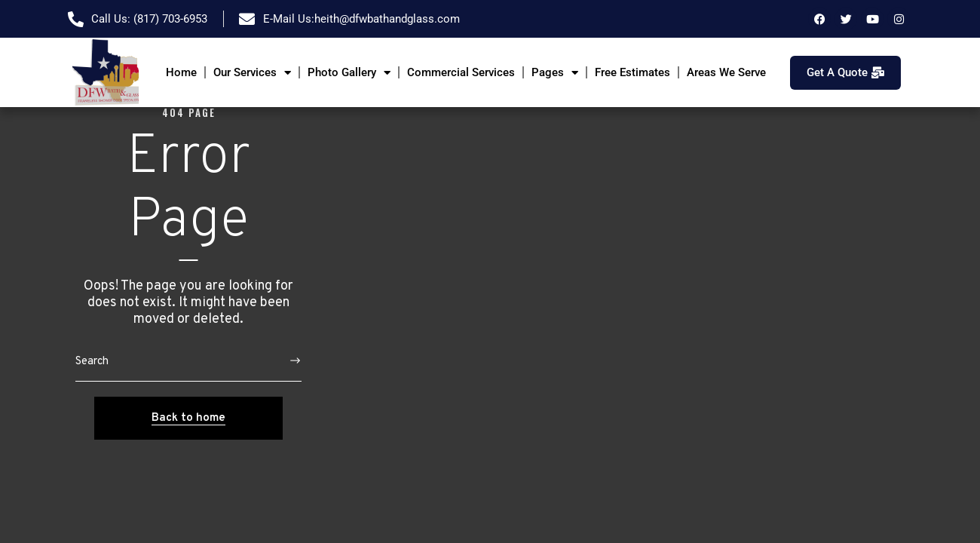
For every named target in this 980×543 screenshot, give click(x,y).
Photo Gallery (349, 73)
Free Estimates (632, 72)
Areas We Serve (726, 72)
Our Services (252, 73)
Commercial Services (461, 72)
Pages (555, 73)
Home (181, 72)
